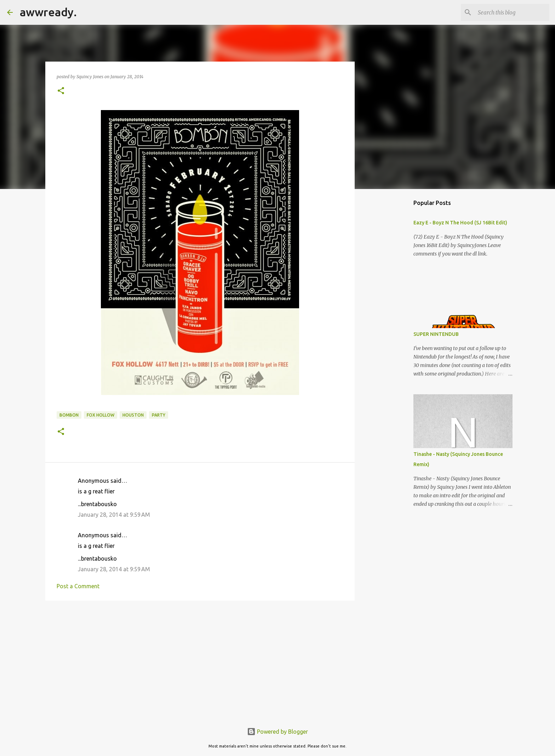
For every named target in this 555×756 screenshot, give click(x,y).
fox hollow (101, 415)
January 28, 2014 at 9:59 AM (114, 515)
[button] (61, 91)
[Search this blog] (512, 12)
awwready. (48, 12)
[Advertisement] (200, 661)
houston (133, 415)
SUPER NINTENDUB (436, 334)
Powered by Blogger (277, 732)
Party (159, 415)
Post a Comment (78, 586)
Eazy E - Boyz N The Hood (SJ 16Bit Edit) (460, 223)
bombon (69, 415)
